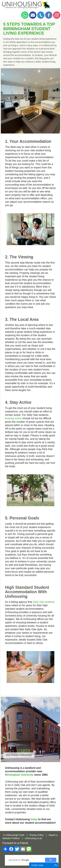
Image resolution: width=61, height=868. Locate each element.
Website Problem (11, 838)
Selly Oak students (44, 602)
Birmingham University (19, 775)
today (34, 819)
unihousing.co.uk (33, 838)
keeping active (13, 418)
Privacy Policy (37, 835)
